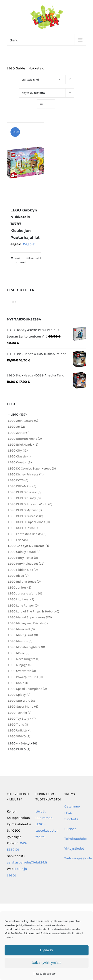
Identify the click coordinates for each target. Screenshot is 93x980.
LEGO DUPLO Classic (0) (25, 492)
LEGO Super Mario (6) (23, 707)
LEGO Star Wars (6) (21, 701)
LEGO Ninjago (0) (20, 665)
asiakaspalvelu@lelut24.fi (27, 862)
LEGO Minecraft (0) (21, 629)
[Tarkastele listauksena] (50, 104)
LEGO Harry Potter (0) (23, 558)
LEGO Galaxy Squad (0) (24, 552)
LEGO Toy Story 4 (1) (22, 719)
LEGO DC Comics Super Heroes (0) (32, 468)
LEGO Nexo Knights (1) (24, 659)
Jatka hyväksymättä (47, 963)
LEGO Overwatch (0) (22, 671)
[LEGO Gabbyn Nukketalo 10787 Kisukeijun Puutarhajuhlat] (26, 162)
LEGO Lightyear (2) (21, 599)
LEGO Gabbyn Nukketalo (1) (29, 546)
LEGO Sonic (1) (18, 683)
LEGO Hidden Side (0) (23, 570)
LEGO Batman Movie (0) (25, 439)
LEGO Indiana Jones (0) (24, 582)
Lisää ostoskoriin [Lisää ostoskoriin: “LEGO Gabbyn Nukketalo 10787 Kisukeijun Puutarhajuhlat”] (19, 260)
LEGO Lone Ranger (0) (23, 606)
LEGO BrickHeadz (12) (23, 445)
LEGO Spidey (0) (19, 695)
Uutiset (70, 829)
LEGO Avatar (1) (19, 433)
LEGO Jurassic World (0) (25, 593)
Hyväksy (46, 950)
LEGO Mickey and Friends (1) (28, 623)
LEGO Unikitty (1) (20, 730)
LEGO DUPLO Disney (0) (24, 498)
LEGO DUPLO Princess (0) (26, 516)
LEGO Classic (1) (19, 456)
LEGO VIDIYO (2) (19, 736)
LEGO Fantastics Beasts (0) (27, 534)
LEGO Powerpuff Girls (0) (25, 677)
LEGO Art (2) (16, 427)
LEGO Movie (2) (19, 653)
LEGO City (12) (18, 451)
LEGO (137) (19, 415)
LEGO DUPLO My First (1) (25, 510)
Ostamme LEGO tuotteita (72, 813)
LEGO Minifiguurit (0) (23, 635)
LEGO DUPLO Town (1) (23, 528)
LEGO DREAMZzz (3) (22, 486)
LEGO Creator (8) (20, 462)
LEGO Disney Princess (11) (26, 474)
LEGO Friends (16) (20, 540)
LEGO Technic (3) (20, 713)
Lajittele (30, 80)
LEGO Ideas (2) (18, 576)
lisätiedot (35, 258)
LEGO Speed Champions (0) (27, 689)
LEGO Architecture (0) (23, 421)
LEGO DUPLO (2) (19, 749)
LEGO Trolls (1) (18, 725)
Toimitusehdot (76, 839)
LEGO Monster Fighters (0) (26, 647)
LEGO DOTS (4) (18, 480)
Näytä (33, 93)
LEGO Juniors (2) (20, 588)
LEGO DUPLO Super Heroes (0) (29, 522)
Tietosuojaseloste (44, 974)
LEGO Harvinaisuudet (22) (26, 564)
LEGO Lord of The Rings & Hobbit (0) (34, 611)
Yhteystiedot (74, 848)
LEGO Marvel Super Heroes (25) (30, 617)
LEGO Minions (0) (20, 641)
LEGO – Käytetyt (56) (23, 743)
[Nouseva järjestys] (70, 80)
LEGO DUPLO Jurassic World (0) (30, 504)
